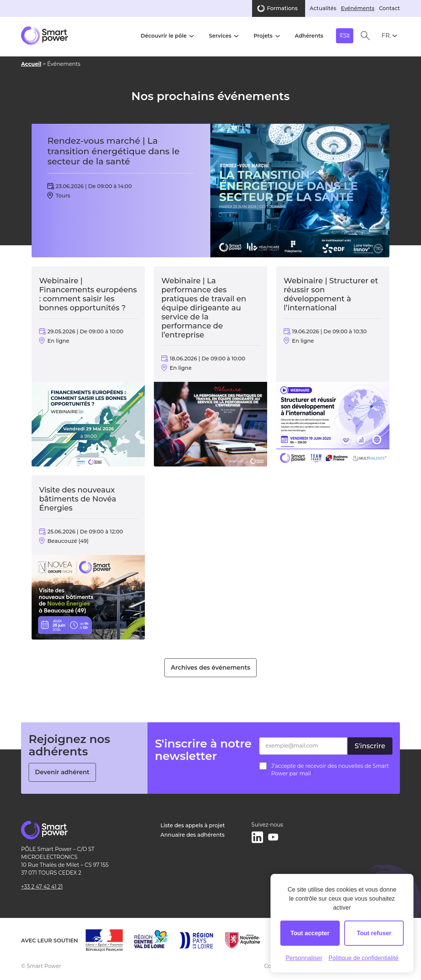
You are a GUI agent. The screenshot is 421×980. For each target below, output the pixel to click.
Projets (263, 36)
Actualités (323, 8)
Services (220, 36)
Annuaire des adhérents (192, 835)
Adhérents (309, 36)
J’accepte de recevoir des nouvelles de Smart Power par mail (330, 770)
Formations (283, 8)
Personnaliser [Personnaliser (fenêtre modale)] (304, 958)
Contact (389, 8)
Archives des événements (210, 668)
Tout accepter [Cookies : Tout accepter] (310, 933)
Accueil (31, 64)
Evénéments (358, 8)
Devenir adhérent (62, 772)
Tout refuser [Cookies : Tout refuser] (374, 933)
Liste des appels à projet (192, 825)
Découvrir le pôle (164, 36)
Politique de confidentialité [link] (363, 958)
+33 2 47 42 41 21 (42, 887)
